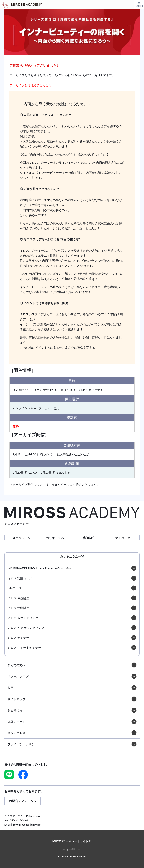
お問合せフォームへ (22, 801)
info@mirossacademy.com (26, 825)
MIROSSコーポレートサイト (70, 841)
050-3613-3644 (19, 820)
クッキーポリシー (71, 849)
